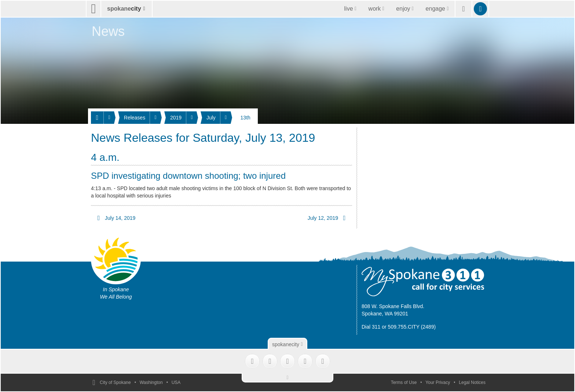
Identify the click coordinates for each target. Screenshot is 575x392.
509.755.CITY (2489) (412, 327)
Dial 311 (371, 327)
